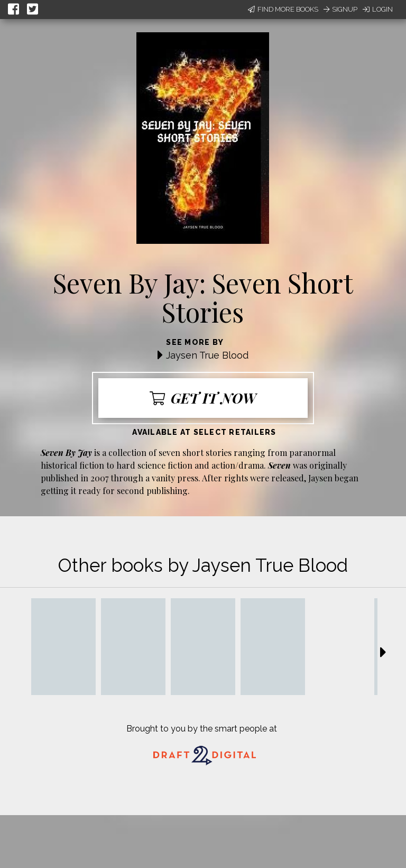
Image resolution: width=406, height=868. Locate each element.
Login (378, 9)
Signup (340, 9)
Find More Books (283, 9)
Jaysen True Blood (207, 355)
